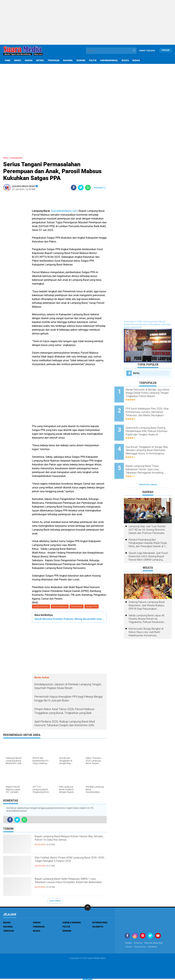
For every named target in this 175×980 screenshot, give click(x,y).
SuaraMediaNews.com (64, 211)
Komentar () (99, 188)
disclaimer (156, 948)
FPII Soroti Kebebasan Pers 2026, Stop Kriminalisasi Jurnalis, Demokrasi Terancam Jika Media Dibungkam (152, 409)
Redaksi (129, 944)
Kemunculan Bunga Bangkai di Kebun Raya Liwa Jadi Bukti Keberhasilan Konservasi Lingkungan (146, 617)
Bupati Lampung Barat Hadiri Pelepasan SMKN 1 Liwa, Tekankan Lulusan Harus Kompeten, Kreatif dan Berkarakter (70, 886)
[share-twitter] (81, 188)
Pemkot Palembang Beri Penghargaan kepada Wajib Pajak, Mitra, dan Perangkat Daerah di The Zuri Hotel (149, 528)
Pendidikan (54, 60)
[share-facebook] (74, 188)
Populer (166, 51)
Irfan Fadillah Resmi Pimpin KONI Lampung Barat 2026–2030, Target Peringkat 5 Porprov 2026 (66, 865)
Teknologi (9, 931)
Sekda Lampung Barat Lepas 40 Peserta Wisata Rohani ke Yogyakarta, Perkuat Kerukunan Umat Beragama (147, 604)
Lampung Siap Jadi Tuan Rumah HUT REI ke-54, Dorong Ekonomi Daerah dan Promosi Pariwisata (147, 515)
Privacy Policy (142, 948)
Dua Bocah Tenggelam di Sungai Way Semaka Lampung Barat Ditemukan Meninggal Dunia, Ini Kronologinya (150, 441)
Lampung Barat (41, 607)
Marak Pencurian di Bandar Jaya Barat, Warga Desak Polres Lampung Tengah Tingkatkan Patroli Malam (150, 393)
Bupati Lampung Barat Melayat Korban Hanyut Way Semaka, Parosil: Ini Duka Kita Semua (69, 843)
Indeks (18, 60)
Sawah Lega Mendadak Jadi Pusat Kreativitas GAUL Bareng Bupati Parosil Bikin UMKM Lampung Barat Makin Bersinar (148, 542)
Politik (93, 60)
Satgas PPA (94, 607)
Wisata (125, 60)
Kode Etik (140, 944)
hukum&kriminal (109, 60)
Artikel (40, 60)
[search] (111, 51)
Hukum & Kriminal (72, 923)
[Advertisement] (87, 22)
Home (8, 60)
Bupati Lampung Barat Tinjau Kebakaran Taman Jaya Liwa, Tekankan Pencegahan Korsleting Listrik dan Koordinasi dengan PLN (152, 458)
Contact (129, 948)
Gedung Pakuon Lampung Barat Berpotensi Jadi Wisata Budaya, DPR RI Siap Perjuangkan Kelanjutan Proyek (147, 591)
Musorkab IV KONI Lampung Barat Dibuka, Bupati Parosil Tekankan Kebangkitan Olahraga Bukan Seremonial (147, 324)
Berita (136, 373)
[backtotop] (88, 908)
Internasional (100, 923)
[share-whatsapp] (88, 188)
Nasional (68, 60)
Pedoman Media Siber (157, 944)
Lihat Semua (55, 902)
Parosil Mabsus (61, 607)
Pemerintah (78, 607)
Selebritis (98, 927)
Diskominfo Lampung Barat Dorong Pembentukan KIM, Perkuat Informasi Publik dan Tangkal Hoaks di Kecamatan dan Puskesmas (152, 425)
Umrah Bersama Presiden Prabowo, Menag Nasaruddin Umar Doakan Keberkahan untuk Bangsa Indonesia (69, 620)
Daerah (29, 60)
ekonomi (81, 60)
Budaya (136, 60)
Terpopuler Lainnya (148, 470)
